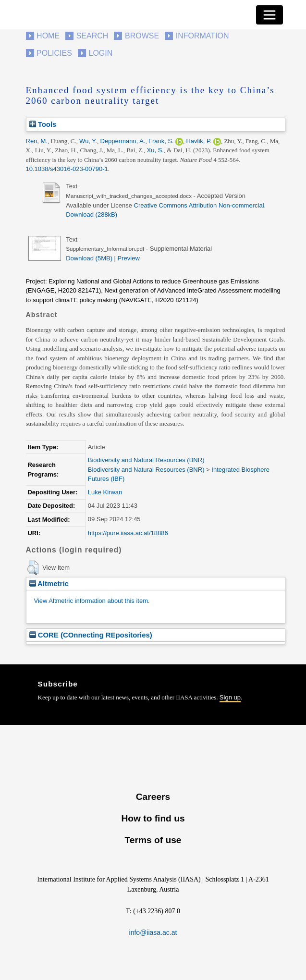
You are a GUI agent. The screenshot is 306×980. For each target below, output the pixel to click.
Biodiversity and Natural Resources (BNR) (146, 460)
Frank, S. (161, 141)
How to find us (153, 818)
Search (92, 36)
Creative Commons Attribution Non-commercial (199, 205)
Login (101, 53)
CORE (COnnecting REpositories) (91, 635)
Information (202, 36)
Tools (43, 124)
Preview (129, 258)
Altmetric (49, 583)
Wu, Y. (88, 141)
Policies (54, 53)
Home (48, 36)
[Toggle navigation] (269, 15)
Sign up (230, 697)
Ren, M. (37, 141)
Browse (142, 36)
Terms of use (153, 840)
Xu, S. (155, 150)
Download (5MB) (89, 258)
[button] (33, 568)
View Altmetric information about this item (91, 601)
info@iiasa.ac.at (153, 932)
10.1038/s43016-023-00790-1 (67, 169)
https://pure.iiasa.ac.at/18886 (128, 533)
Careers (153, 797)
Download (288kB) (92, 214)
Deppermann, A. (122, 141)
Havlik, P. (199, 141)
